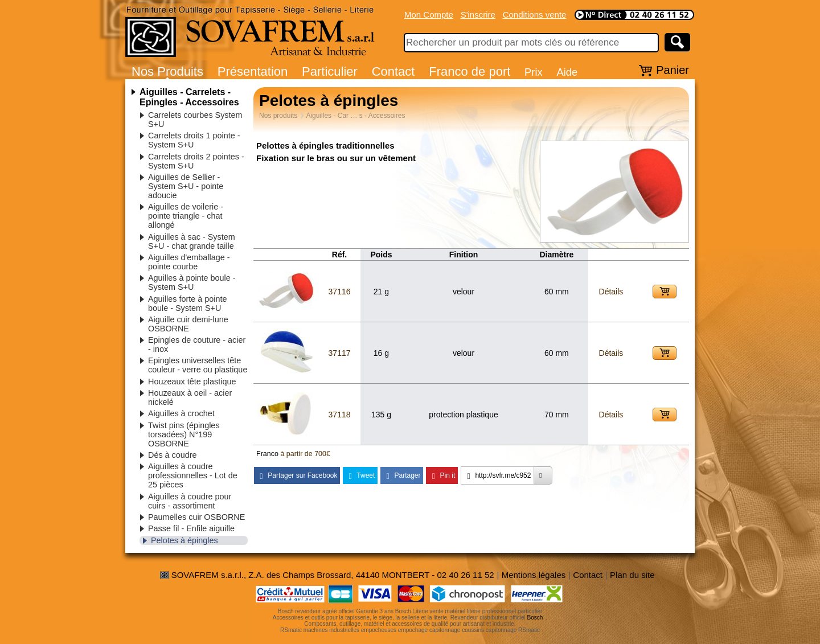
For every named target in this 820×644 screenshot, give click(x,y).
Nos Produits (167, 71)
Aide (567, 72)
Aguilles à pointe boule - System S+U (192, 282)
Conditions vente (535, 15)
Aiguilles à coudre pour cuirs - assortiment (190, 501)
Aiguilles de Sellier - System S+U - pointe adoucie (186, 186)
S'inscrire (478, 15)
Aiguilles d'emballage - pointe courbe (189, 262)
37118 (340, 415)
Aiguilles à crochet (181, 413)
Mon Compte (429, 15)
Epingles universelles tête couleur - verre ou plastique (198, 365)
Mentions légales (534, 575)
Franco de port (470, 71)
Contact (393, 71)
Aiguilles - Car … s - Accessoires (355, 116)
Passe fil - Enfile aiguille (191, 528)
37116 (340, 292)
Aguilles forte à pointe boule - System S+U (187, 303)
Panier (673, 70)
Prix (534, 72)
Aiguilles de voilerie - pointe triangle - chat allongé (186, 216)
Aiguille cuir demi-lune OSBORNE (188, 324)
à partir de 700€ (305, 454)
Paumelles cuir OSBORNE (196, 517)
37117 (340, 353)
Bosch (535, 618)
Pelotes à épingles (184, 540)
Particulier (330, 71)
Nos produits (278, 116)
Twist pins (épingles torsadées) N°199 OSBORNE (184, 434)
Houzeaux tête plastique (192, 382)
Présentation (253, 71)
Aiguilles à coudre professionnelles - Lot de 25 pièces (193, 475)
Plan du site (632, 575)
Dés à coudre (173, 455)
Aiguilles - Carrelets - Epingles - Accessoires (189, 97)
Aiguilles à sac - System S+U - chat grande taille (192, 241)
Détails (611, 292)
